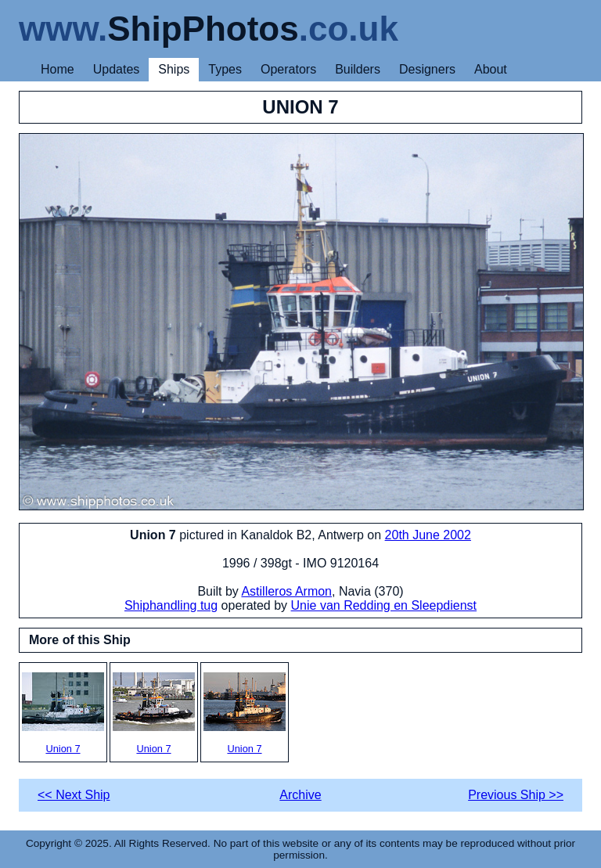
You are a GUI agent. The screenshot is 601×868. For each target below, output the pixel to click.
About (491, 69)
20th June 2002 (428, 535)
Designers (427, 69)
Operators (288, 69)
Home (58, 69)
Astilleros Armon (286, 591)
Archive (300, 795)
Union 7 (63, 713)
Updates (117, 69)
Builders (358, 69)
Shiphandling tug (171, 605)
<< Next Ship (74, 795)
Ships (174, 69)
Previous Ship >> (516, 795)
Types (225, 69)
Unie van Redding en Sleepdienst (384, 605)
